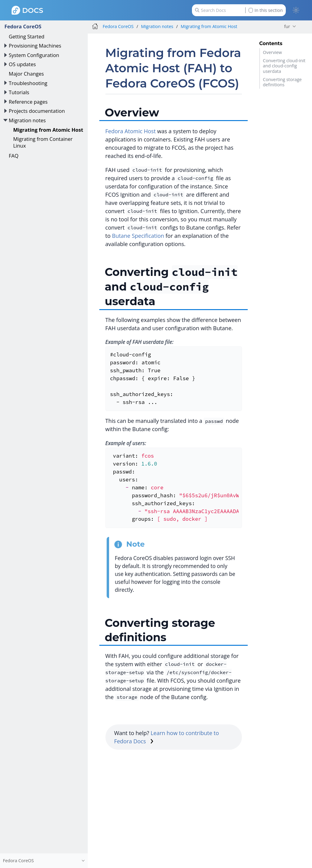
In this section (266, 10)
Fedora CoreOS (23, 26)
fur (287, 26)
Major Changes (26, 74)
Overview (272, 52)
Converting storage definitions (282, 82)
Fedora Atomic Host (131, 131)
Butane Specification (138, 236)
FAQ (14, 156)
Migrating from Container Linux (43, 142)
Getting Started (27, 36)
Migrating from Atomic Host (48, 130)
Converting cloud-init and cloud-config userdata (284, 66)
